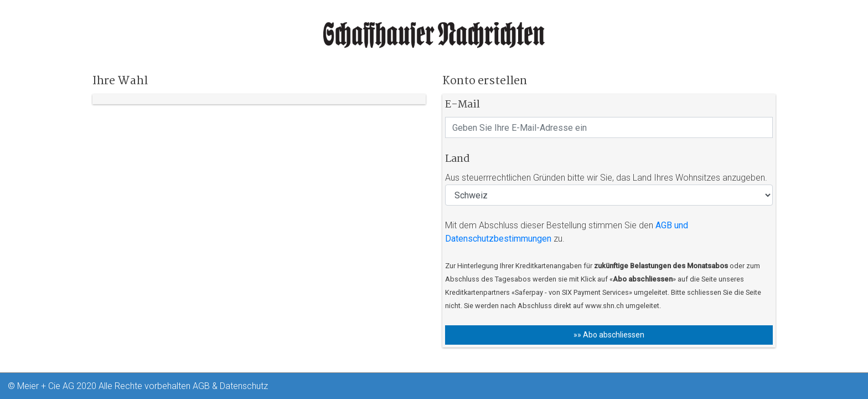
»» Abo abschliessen (609, 335)
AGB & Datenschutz (230, 386)
